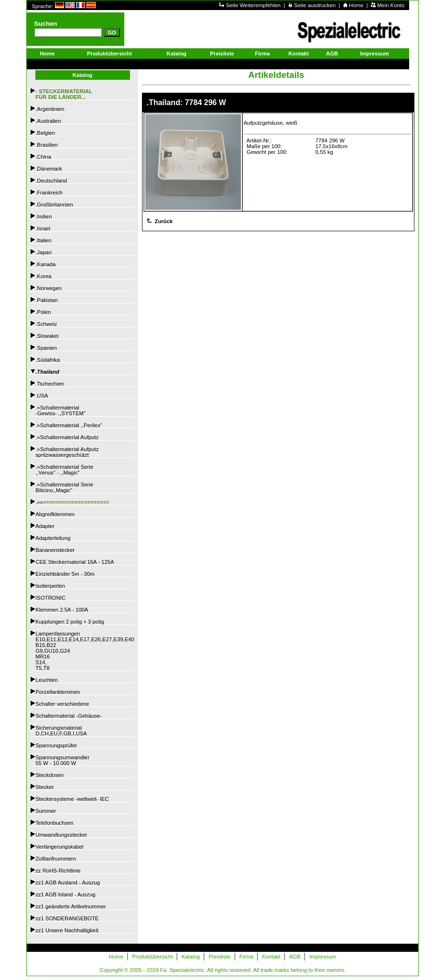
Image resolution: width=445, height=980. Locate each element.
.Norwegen (49, 288)
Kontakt (299, 54)
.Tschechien (50, 384)
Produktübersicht (109, 54)
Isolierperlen (50, 586)
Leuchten (47, 680)
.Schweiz (46, 324)
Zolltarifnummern (56, 859)
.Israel (43, 228)
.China (43, 157)
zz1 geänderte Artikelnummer (71, 906)
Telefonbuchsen (54, 823)
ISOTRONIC (50, 598)
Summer (46, 811)
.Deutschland (51, 181)
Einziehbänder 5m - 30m (65, 574)
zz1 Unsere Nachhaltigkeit (67, 930)
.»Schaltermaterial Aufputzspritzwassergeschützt (67, 452)
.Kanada (45, 264)
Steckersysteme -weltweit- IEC (72, 799)
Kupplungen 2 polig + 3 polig (70, 622)
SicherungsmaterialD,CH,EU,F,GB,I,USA (61, 731)
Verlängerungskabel (59, 847)
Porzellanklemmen (58, 692)
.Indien (43, 216)
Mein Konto (391, 5)
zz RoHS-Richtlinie (58, 871)
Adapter (45, 526)
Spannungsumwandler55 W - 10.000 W (62, 760)
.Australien (48, 121)
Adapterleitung (53, 538)
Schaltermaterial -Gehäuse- (69, 716)
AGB (332, 54)
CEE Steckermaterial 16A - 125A (75, 562)
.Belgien (45, 133)
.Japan (43, 252)
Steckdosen (49, 775)
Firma (263, 54)
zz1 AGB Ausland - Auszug (68, 883)
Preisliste (222, 54)
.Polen (43, 312)
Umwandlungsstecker (61, 835)
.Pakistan (47, 300)
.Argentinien (50, 109)
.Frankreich (49, 193)
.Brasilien (47, 145)
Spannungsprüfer (56, 745)
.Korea (43, 276)
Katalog (176, 54)
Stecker (44, 787)
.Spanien (46, 348)
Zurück (163, 221)
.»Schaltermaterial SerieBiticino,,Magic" (64, 487)
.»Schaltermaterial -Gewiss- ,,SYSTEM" (60, 410)
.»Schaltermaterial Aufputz (67, 437)
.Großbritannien (54, 205)
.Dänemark (49, 169)
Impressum (374, 54)
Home (357, 5)
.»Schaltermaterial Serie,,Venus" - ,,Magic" (64, 470)
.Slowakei (47, 336)
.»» (72, 502)
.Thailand (47, 372)
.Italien (43, 240)
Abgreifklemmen (55, 514)
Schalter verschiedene (62, 704)
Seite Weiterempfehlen (254, 5)
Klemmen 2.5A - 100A (62, 610)
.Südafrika (48, 360)
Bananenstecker (55, 550)
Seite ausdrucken (316, 5)
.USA (42, 396)
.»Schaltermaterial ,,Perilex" (69, 425)
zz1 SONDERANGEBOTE (67, 918)
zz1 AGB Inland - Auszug (65, 894)
